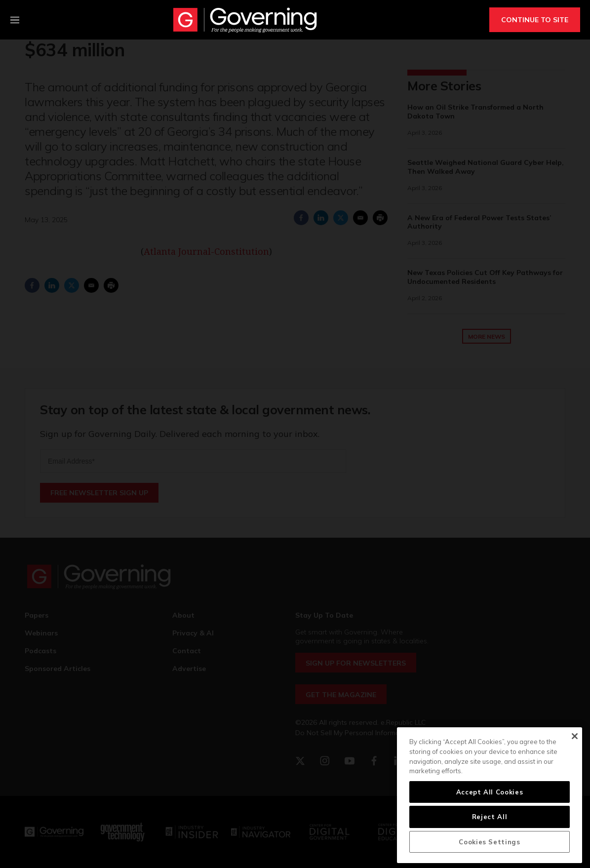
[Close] (574, 736)
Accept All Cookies (490, 792)
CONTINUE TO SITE (535, 20)
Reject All (490, 817)
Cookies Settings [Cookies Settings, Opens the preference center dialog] (490, 842)
